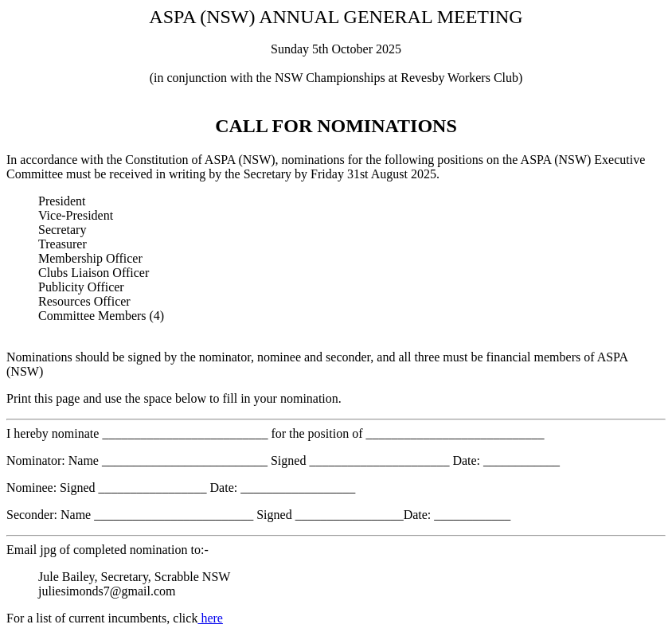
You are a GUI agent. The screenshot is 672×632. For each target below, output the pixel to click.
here (210, 618)
